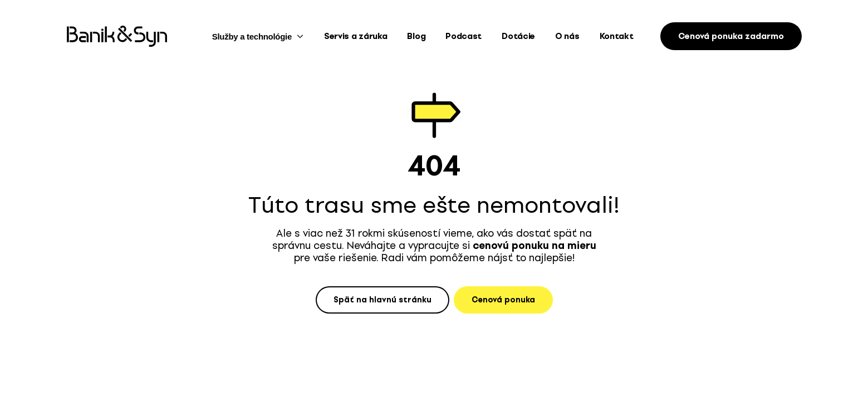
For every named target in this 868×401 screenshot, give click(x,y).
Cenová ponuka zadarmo (731, 36)
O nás (567, 36)
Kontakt (617, 36)
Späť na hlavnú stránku (382, 300)
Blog (416, 36)
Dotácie (518, 36)
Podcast (464, 36)
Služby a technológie (258, 36)
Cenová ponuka (503, 300)
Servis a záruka (356, 36)
